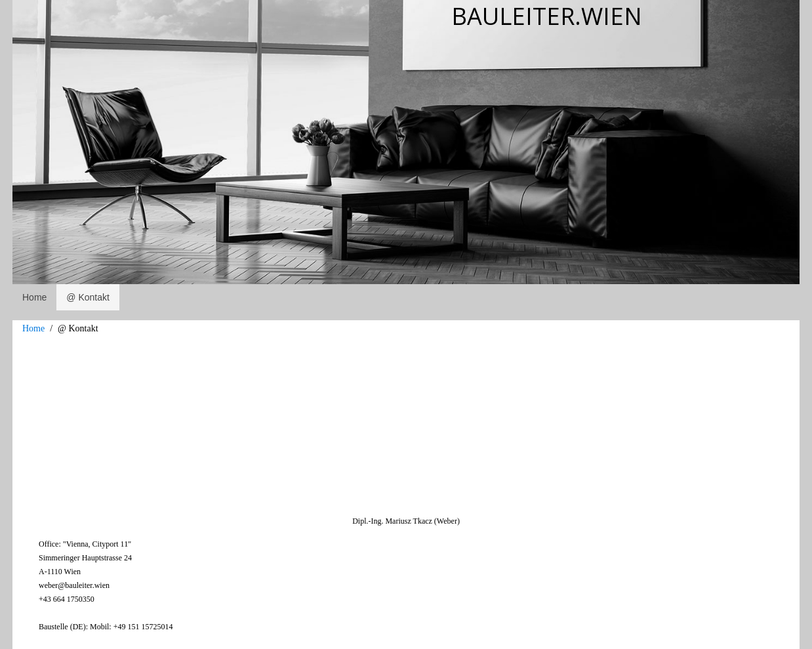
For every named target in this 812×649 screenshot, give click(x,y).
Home (33, 328)
